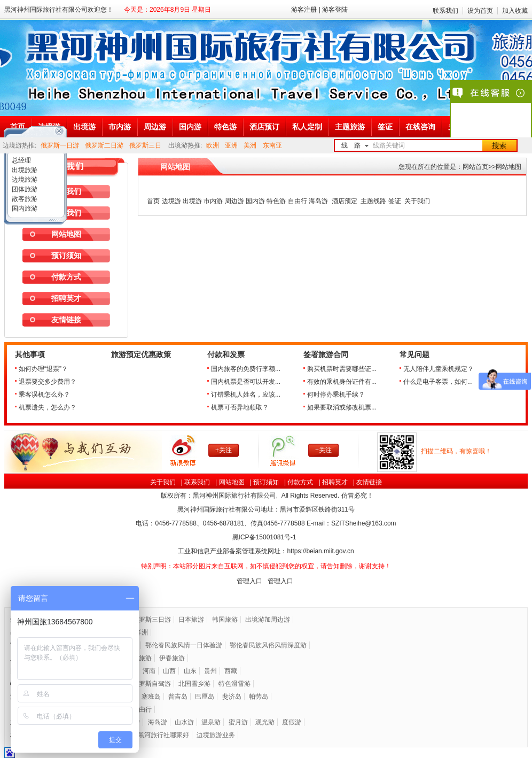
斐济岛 (232, 697)
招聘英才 (66, 298)
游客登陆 (335, 10)
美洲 (250, 145)
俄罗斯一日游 (60, 145)
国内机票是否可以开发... (246, 382)
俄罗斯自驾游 (152, 684)
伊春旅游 (172, 658)
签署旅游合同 (326, 355)
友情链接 (66, 320)
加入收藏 (515, 11)
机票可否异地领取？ (240, 407)
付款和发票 (226, 355)
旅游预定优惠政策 (141, 355)
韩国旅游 (225, 620)
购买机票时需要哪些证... (342, 369)
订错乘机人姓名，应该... (246, 395)
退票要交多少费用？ (48, 382)
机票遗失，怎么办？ (48, 407)
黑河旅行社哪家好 (163, 735)
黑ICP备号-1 (265, 537)
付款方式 (66, 277)
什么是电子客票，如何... (438, 382)
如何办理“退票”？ (43, 369)
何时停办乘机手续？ (336, 395)
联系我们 (445, 11)
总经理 (21, 160)
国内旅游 (24, 208)
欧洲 (213, 145)
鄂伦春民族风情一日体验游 (184, 645)
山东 (190, 671)
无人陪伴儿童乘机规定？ (439, 369)
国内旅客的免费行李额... (246, 369)
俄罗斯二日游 (104, 145)
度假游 (292, 722)
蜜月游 (238, 722)
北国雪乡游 (194, 684)
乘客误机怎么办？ (44, 395)
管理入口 (249, 581)
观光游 (265, 722)
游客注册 (304, 10)
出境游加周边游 (268, 620)
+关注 (224, 450)
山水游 (184, 722)
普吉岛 (178, 697)
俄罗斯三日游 (152, 620)
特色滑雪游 (234, 684)
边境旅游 (24, 180)
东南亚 (272, 145)
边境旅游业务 (216, 735)
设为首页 (480, 11)
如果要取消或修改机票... (342, 407)
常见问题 (414, 355)
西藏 (231, 671)
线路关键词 (389, 145)
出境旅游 (24, 170)
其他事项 (30, 355)
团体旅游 (24, 189)
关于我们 (163, 482)
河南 (149, 671)
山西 (169, 671)
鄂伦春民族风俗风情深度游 (268, 645)
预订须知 (66, 256)
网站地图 (232, 482)
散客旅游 (24, 199)
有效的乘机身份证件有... (342, 382)
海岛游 (158, 722)
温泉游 (211, 722)
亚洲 (231, 145)
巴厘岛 (205, 697)
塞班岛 (151, 697)
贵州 (210, 671)
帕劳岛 (259, 697)
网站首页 (475, 167)
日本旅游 (191, 620)
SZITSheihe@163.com (364, 523)
